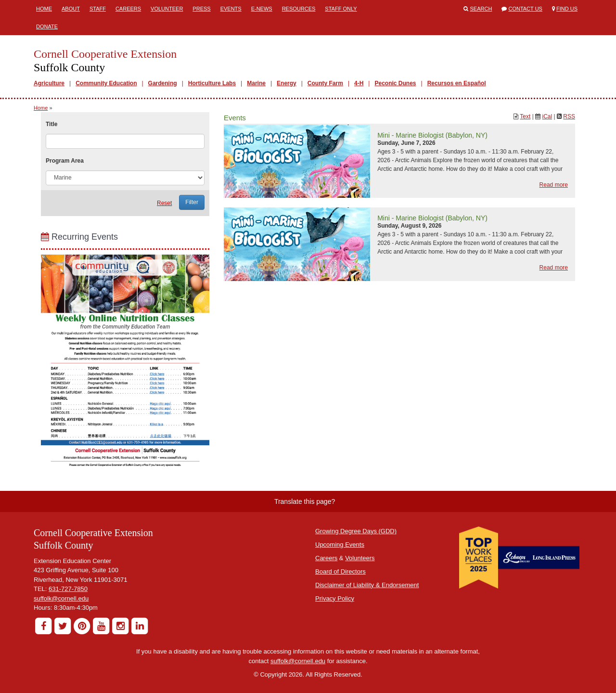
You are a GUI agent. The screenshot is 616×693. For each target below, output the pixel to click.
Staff (98, 9)
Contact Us (525, 9)
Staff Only (341, 9)
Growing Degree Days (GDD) (356, 531)
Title (51, 124)
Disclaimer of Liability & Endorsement (367, 585)
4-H (359, 83)
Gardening (163, 83)
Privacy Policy (335, 598)
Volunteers (360, 558)
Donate (47, 26)
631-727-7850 (68, 589)
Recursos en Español (457, 83)
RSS (569, 116)
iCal (547, 116)
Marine (256, 83)
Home (44, 9)
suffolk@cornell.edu (61, 598)
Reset (164, 203)
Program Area (65, 161)
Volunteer (167, 9)
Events (231, 9)
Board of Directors (340, 571)
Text (525, 116)
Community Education (106, 83)
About (71, 9)
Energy (287, 83)
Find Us (567, 9)
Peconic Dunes (395, 83)
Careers (128, 9)
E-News (262, 9)
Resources (299, 9)
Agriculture (49, 83)
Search (481, 9)
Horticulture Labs (212, 83)
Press (201, 9)
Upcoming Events (340, 545)
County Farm (325, 83)
